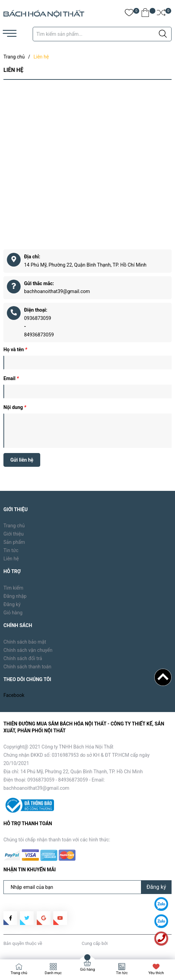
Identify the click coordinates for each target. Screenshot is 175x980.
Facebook (14, 695)
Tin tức (11, 550)
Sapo (114, 943)
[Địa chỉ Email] (87, 887)
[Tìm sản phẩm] (102, 34)
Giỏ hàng (13, 613)
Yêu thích (156, 973)
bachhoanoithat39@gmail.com (57, 291)
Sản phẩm (14, 542)
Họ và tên (15, 349)
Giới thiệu (14, 534)
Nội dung (15, 407)
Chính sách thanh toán (27, 667)
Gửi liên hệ (22, 460)
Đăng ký (12, 604)
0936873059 (38, 318)
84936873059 (39, 335)
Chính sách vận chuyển (28, 650)
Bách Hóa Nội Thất (62, 943)
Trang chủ (14, 526)
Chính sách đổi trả (23, 658)
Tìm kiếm (13, 588)
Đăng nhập (15, 596)
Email (11, 378)
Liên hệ (11, 559)
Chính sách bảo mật (25, 642)
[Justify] (163, 34)
